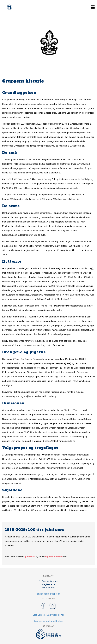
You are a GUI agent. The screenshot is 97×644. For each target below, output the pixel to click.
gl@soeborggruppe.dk (48, 594)
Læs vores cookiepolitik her (48, 621)
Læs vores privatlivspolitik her (48, 615)
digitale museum (54, 556)
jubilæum (30, 556)
